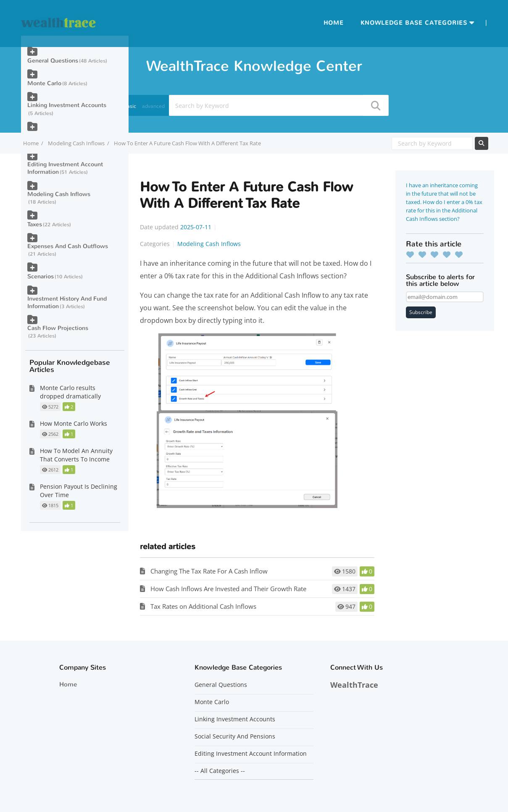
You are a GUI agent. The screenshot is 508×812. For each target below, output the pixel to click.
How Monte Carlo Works (74, 423)
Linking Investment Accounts (67, 105)
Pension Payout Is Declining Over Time (79, 491)
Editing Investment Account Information (65, 168)
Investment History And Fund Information (67, 303)
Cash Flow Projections (58, 328)
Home (334, 23)
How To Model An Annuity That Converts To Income (76, 455)
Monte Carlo (44, 83)
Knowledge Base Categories (414, 23)
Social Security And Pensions (235, 736)
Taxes (35, 224)
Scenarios (41, 276)
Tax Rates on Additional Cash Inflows (203, 606)
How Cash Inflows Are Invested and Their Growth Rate (228, 589)
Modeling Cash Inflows (76, 143)
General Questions (53, 61)
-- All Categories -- (220, 771)
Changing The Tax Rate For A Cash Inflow (209, 571)
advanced (153, 106)
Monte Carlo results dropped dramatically (70, 392)
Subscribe (421, 312)
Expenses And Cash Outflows (68, 246)
